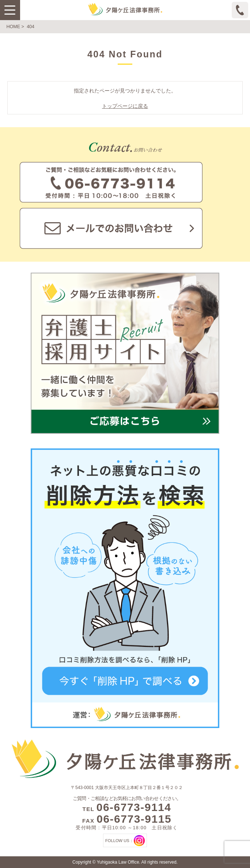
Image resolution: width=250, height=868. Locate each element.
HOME (14, 27)
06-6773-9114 (134, 807)
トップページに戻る (125, 106)
